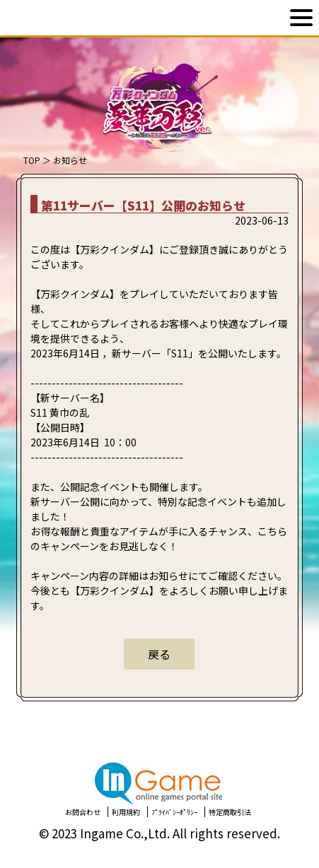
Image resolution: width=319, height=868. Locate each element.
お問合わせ (83, 812)
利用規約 (126, 812)
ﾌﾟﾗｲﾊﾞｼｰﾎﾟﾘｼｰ (174, 812)
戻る (159, 654)
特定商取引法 (230, 812)
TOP (32, 160)
